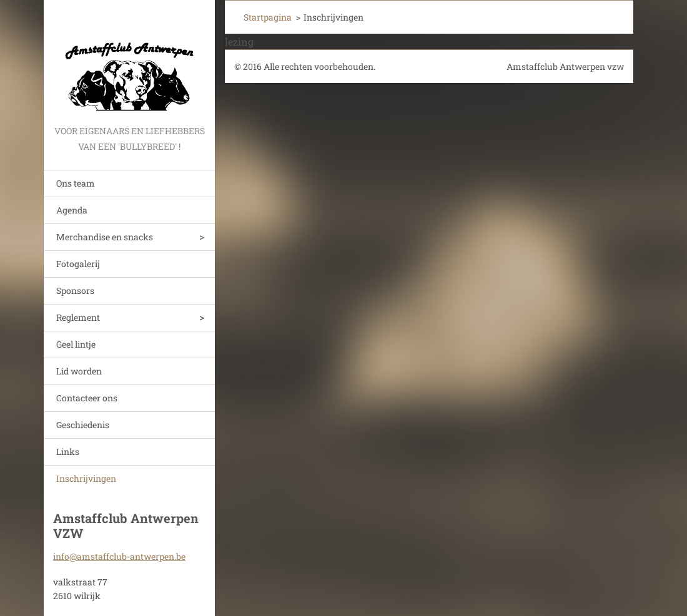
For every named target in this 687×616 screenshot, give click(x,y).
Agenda (72, 210)
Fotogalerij (78, 264)
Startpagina (268, 17)
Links (68, 452)
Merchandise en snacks (105, 237)
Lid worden (79, 371)
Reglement (78, 317)
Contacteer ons (87, 398)
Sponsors (75, 291)
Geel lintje (76, 344)
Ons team (76, 183)
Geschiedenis (83, 425)
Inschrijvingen (86, 478)
